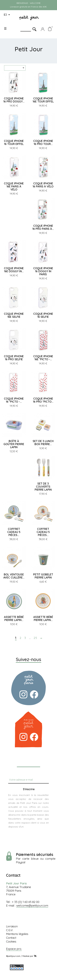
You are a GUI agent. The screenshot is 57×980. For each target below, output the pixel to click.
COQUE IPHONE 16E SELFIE (14, 315)
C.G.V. (10, 930)
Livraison (12, 926)
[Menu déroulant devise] (7, 15)
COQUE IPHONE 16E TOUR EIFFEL (43, 100)
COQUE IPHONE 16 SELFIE (43, 315)
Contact (11, 938)
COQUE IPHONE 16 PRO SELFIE (14, 358)
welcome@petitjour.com (32, 905)
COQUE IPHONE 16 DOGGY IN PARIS (43, 271)
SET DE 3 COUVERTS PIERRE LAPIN (43, 487)
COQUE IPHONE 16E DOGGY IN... (14, 270)
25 (35, 638)
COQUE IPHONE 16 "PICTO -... (14, 400)
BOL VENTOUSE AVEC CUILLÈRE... (14, 576)
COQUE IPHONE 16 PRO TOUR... (43, 142)
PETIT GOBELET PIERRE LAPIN (43, 576)
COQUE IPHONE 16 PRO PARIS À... (43, 227)
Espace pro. (14, 949)
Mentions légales (17, 934)
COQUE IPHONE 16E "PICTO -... (43, 358)
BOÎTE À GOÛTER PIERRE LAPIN (14, 444)
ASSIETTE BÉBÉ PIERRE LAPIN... (14, 618)
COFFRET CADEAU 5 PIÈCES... (14, 532)
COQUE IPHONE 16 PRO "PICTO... (43, 400)
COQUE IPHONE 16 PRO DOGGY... (14, 100)
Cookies (11, 941)
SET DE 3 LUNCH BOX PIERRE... (43, 443)
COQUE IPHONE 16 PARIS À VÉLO (43, 185)
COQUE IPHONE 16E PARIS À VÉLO (14, 186)
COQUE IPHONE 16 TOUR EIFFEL (14, 142)
